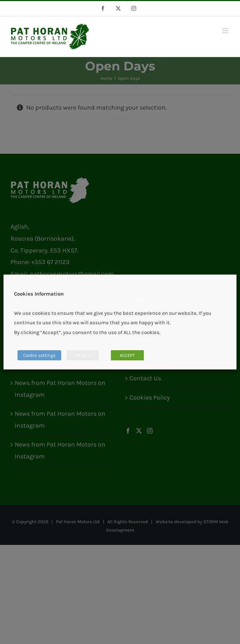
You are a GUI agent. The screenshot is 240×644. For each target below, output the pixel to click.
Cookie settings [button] (39, 355)
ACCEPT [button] (127, 355)
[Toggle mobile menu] (226, 31)
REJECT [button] (83, 355)
